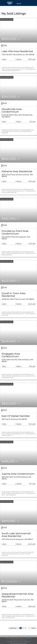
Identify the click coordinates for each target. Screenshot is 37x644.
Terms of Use (14, 640)
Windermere (28, 638)
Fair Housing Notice (25, 642)
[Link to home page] (10, 3)
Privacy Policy (23, 640)
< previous (13, 628)
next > (34, 628)
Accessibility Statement (13, 642)
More (19, 4)
